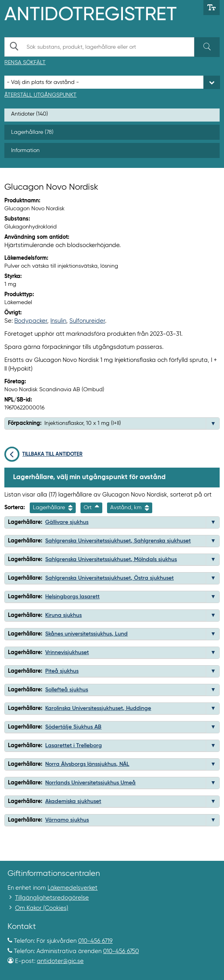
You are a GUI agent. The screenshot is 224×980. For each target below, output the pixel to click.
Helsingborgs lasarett (72, 597)
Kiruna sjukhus (63, 615)
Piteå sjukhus (62, 671)
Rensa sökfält (25, 63)
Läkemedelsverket (73, 888)
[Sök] (207, 47)
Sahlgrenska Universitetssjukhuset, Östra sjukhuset (109, 578)
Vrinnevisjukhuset (67, 653)
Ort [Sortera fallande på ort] (91, 508)
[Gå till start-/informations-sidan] (99, 13)
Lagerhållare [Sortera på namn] (53, 508)
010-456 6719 (95, 941)
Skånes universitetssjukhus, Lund (86, 634)
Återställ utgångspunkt (40, 95)
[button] (213, 424)
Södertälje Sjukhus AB (73, 727)
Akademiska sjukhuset (73, 801)
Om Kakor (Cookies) (42, 908)
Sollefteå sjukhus (67, 690)
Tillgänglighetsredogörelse (52, 898)
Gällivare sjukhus (67, 522)
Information (25, 150)
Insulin (58, 321)
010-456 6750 (121, 951)
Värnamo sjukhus (67, 820)
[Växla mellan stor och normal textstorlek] (212, 8)
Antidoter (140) (30, 114)
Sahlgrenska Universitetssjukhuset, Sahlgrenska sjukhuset (118, 541)
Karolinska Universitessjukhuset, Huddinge (98, 708)
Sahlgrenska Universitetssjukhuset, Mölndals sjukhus (111, 559)
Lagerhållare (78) (32, 132)
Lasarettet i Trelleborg (74, 746)
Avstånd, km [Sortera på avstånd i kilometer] (130, 508)
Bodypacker (31, 321)
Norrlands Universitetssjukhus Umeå (90, 783)
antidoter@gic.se (60, 961)
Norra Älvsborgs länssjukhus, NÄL (87, 764)
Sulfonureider (87, 321)
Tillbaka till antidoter (43, 454)
